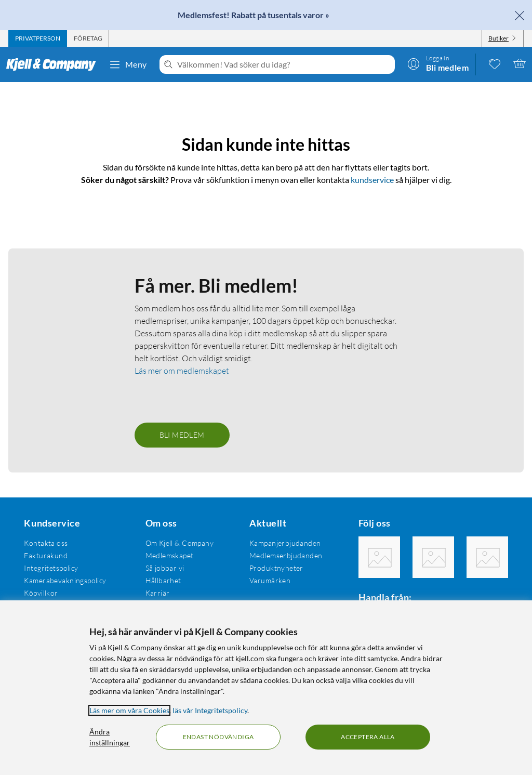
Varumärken (270, 580)
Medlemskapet (170, 555)
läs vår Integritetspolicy (210, 710)
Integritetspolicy (51, 568)
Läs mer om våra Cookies (129, 710)
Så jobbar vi (165, 568)
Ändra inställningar (110, 737)
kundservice (372, 180)
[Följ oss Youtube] (487, 557)
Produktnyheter (276, 568)
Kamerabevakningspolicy (65, 580)
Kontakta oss (46, 543)
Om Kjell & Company (180, 543)
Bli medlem (182, 435)
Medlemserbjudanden (286, 555)
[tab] (38, 38)
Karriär (158, 593)
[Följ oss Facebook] (379, 557)
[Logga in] (438, 63)
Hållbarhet (163, 580)
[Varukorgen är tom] (520, 63)
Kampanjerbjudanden (285, 543)
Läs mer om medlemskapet (182, 371)
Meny (128, 64)
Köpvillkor (41, 593)
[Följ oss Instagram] (433, 557)
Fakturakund (46, 555)
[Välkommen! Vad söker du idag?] (284, 64)
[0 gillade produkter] (495, 63)
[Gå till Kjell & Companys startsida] (54, 64)
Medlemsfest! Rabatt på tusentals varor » (254, 15)
